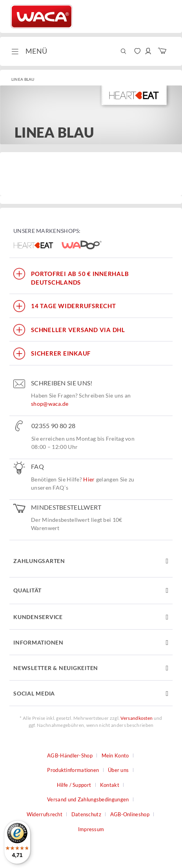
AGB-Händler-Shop (70, 755)
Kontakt (110, 785)
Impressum (91, 829)
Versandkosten (136, 718)
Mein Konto (115, 755)
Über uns (118, 770)
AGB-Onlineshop (130, 814)
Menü (29, 50)
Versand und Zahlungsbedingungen (88, 799)
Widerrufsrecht (45, 814)
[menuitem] (28, 51)
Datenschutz (86, 814)
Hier (89, 479)
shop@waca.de (50, 404)
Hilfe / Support (74, 785)
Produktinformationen (73, 770)
